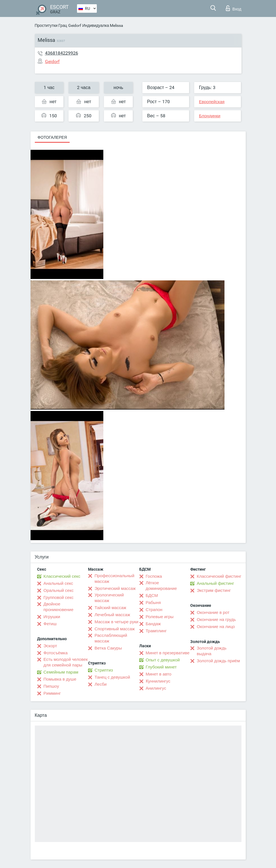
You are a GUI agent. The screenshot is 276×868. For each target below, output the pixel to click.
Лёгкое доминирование (161, 586)
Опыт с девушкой (163, 660)
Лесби (101, 684)
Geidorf (75, 25)
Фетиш (50, 624)
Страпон (154, 610)
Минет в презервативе (168, 653)
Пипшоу (51, 686)
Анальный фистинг (215, 583)
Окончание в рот (213, 612)
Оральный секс (59, 590)
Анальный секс (58, 583)
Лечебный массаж (112, 615)
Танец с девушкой (112, 677)
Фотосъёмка (56, 653)
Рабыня (153, 603)
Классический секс (62, 576)
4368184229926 (62, 53)
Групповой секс (59, 598)
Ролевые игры (160, 617)
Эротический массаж (115, 588)
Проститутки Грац (51, 25)
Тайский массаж (110, 608)
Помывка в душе (60, 679)
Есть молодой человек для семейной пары (66, 662)
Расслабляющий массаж (111, 638)
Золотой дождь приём (218, 661)
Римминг (52, 693)
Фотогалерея (52, 137)
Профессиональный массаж (115, 579)
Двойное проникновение (59, 607)
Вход (234, 8)
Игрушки (52, 617)
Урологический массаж (109, 598)
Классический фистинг (219, 576)
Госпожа (154, 576)
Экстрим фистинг (214, 590)
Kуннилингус (158, 681)
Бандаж (153, 624)
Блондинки (210, 116)
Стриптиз (104, 670)
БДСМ (152, 596)
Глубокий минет (161, 667)
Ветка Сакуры (108, 648)
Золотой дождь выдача (212, 651)
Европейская (212, 102)
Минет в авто (159, 674)
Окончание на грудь (216, 620)
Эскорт (50, 646)
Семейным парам (61, 672)
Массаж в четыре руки (116, 622)
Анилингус (156, 688)
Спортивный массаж (115, 629)
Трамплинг (156, 631)
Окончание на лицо (216, 627)
